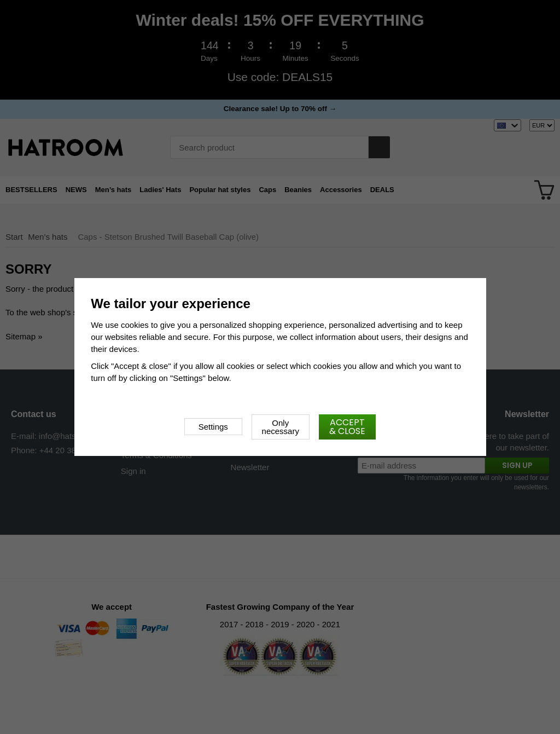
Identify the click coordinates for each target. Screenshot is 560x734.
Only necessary (281, 427)
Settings (213, 427)
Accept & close (347, 427)
